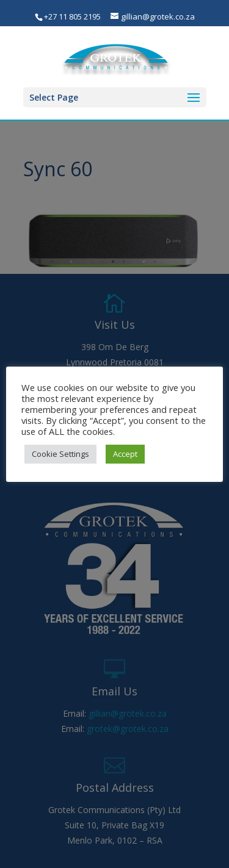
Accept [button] (125, 454)
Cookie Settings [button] (60, 454)
